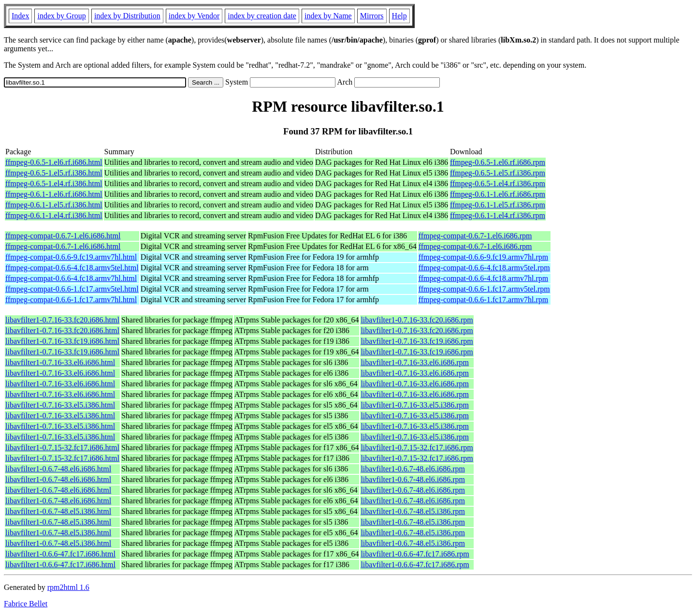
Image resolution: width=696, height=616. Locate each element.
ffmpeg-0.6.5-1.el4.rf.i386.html (54, 183)
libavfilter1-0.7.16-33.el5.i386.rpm (415, 405)
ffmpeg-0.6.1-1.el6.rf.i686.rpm (498, 194)
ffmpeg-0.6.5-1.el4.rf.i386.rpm (498, 183)
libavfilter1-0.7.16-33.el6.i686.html (60, 362)
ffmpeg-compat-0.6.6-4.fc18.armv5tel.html (72, 268)
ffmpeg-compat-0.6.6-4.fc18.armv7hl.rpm (484, 278)
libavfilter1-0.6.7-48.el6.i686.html (58, 469)
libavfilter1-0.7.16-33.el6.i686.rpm (415, 362)
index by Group (61, 16)
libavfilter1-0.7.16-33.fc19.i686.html (62, 341)
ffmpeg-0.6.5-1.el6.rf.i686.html (54, 162)
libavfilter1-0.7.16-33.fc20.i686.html (62, 320)
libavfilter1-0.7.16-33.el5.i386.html (60, 405)
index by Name (328, 16)
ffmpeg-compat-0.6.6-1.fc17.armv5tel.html (72, 289)
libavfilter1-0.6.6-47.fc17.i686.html (60, 554)
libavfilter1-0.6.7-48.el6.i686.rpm (413, 469)
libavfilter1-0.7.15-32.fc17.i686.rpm (417, 447)
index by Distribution (127, 16)
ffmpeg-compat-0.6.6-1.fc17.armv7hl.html (71, 300)
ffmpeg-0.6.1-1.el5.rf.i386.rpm (498, 205)
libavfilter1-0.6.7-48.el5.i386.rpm (413, 511)
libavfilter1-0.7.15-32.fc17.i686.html (62, 447)
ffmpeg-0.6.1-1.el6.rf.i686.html (54, 194)
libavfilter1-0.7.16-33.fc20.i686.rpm (417, 320)
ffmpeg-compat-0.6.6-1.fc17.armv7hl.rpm (484, 300)
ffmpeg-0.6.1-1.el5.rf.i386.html (54, 205)
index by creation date (262, 16)
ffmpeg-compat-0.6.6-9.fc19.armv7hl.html (71, 257)
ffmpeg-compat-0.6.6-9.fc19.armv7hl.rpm (484, 257)
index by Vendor (194, 16)
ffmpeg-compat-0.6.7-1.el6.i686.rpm (475, 236)
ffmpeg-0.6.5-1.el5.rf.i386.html (54, 173)
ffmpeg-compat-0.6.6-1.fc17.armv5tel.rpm (484, 289)
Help (399, 16)
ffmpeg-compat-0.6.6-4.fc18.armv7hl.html (71, 278)
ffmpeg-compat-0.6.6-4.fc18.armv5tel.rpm (484, 268)
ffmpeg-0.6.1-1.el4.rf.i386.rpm (498, 215)
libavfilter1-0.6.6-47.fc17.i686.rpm (415, 554)
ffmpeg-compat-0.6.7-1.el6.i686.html (63, 236)
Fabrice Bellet (26, 604)
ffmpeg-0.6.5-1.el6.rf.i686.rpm (498, 162)
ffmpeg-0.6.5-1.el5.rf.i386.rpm (498, 173)
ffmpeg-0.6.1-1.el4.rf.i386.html (54, 215)
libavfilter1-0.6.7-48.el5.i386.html (58, 511)
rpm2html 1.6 (68, 587)
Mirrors (372, 16)
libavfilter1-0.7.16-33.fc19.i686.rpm (417, 341)
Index (20, 16)
